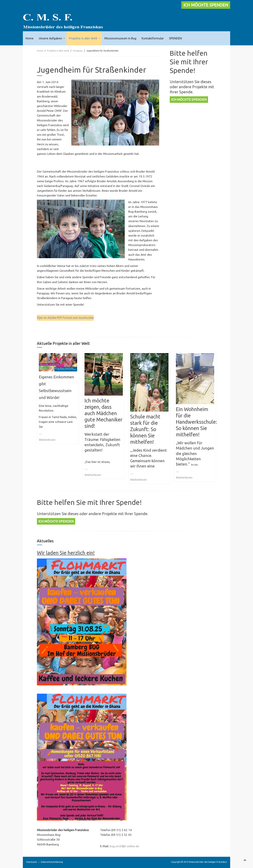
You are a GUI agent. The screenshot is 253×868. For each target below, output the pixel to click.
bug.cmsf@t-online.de (124, 846)
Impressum (32, 862)
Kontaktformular (153, 38)
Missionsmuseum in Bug (120, 38)
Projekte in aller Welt (83, 38)
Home (30, 38)
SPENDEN (175, 38)
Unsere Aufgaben (50, 38)
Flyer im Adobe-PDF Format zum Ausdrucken (65, 318)
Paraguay (78, 51)
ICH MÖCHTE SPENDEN (206, 5)
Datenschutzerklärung (52, 862)
